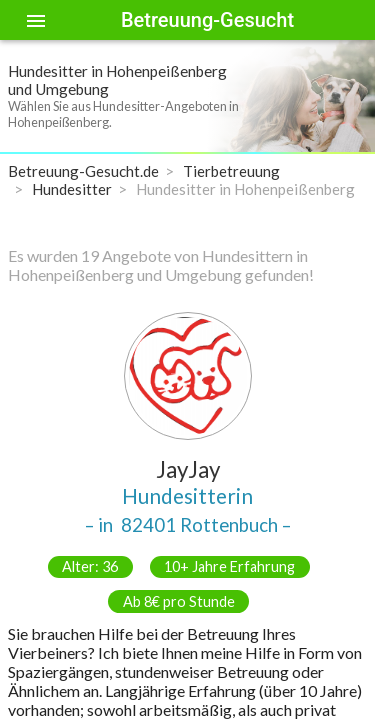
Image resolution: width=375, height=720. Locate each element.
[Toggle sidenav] (36, 20)
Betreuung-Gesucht (207, 20)
